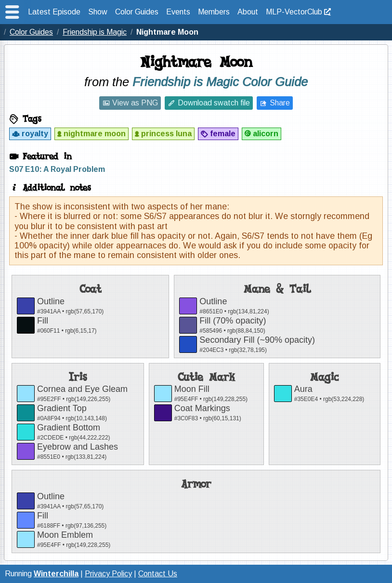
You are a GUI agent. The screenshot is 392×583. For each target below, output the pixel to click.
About (248, 12)
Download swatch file (214, 103)
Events (178, 12)
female (223, 134)
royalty (35, 134)
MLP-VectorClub (294, 12)
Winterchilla (56, 574)
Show (98, 12)
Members (214, 12)
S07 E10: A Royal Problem (57, 169)
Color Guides (137, 12)
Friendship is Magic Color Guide (220, 82)
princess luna (166, 134)
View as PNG (135, 103)
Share (280, 103)
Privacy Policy (108, 574)
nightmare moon (95, 134)
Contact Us (158, 574)
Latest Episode (54, 12)
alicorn (266, 134)
